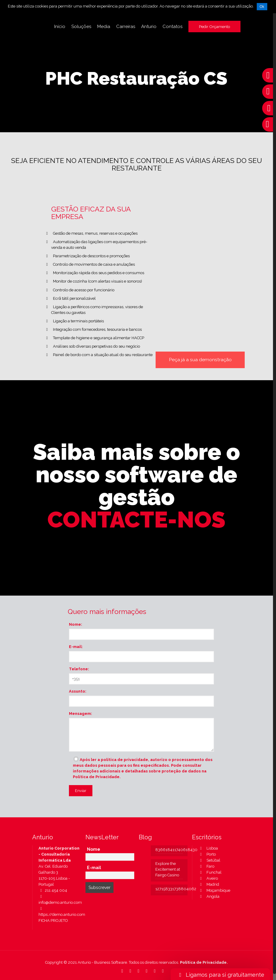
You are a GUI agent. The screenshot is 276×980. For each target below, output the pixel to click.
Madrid (209, 884)
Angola (209, 896)
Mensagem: (81, 714)
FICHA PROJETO (53, 921)
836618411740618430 (169, 850)
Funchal (210, 872)
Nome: (76, 624)
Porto (207, 854)
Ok (262, 7)
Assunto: (78, 691)
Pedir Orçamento (214, 27)
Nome (94, 849)
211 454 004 (53, 890)
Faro (206, 866)
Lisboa (208, 848)
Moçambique (214, 890)
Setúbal (209, 860)
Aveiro (208, 878)
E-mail (94, 868)
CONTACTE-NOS (136, 520)
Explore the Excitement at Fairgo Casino (168, 869)
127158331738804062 (169, 889)
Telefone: (79, 669)
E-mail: (76, 647)
